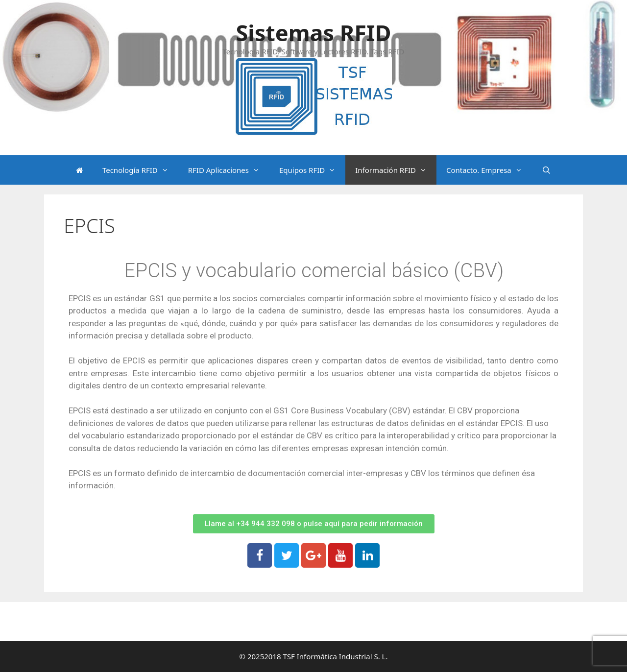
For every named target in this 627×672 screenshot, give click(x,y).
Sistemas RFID (313, 33)
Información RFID (396, 170)
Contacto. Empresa (489, 170)
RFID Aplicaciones (229, 170)
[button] (314, 524)
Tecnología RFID (140, 170)
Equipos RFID (312, 170)
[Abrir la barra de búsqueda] (546, 170)
